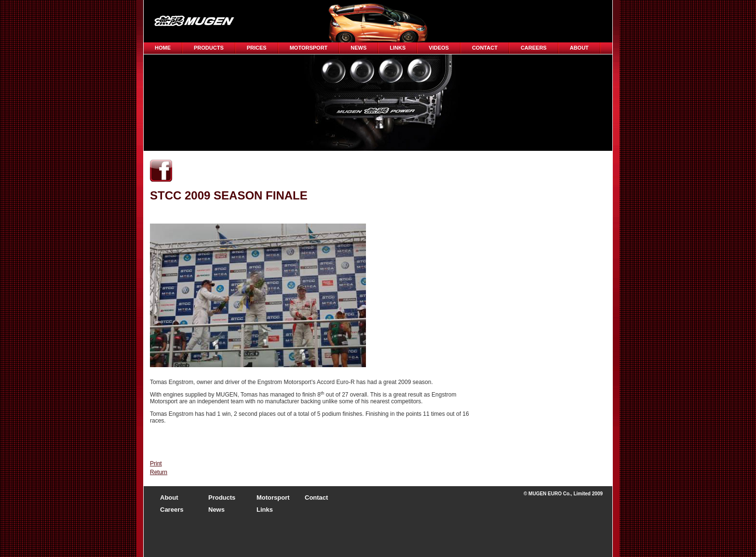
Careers (172, 510)
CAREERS (534, 48)
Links (398, 48)
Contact (485, 48)
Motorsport (309, 48)
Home (163, 48)
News (358, 48)
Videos (439, 48)
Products (209, 48)
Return (159, 472)
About (579, 48)
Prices (257, 48)
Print (156, 464)
